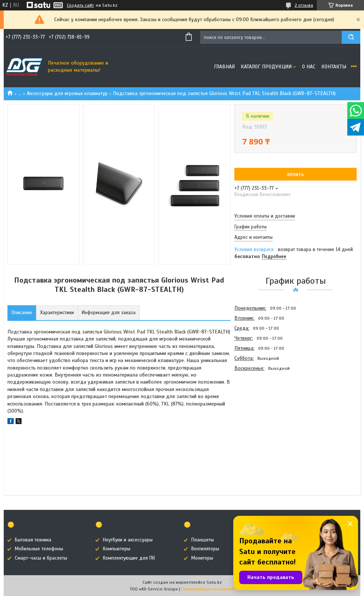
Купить (295, 175)
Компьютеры (117, 549)
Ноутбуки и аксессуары (128, 540)
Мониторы (202, 558)
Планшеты (203, 540)
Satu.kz (214, 582)
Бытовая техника (33, 540)
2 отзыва (304, 5)
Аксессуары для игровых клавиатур (67, 93)
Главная (224, 67)
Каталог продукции (266, 67)
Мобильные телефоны (39, 549)
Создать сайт (80, 5)
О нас (309, 67)
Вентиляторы (205, 549)
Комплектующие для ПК (129, 558)
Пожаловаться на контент (208, 589)
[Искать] (351, 37)
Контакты (334, 67)
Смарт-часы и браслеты (41, 558)
